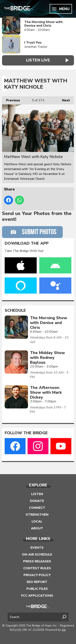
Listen (37, 494)
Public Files (37, 589)
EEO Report (37, 582)
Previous (11, 99)
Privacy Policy (37, 575)
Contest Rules (37, 568)
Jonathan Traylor (36, 47)
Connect (37, 508)
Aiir (64, 630)
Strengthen (37, 515)
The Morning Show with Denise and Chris (43, 24)
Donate (37, 501)
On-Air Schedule (37, 555)
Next (64, 99)
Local (37, 521)
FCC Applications (37, 596)
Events (37, 548)
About (37, 528)
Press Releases (37, 561)
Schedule (15, 311)
